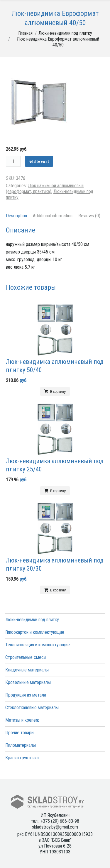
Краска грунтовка (22, 758)
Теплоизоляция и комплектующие (38, 645)
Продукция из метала (26, 695)
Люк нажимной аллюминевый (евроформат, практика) (45, 189)
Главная (25, 33)
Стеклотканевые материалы (32, 708)
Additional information (53, 216)
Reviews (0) (89, 216)
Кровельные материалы (28, 682)
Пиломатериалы (21, 745)
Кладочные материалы (27, 670)
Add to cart (39, 161)
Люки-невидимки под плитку (65, 33)
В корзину (58, 391)
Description (16, 216)
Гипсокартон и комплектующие (35, 632)
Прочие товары (20, 733)
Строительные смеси (26, 657)
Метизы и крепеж (22, 720)
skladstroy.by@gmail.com (55, 827)
